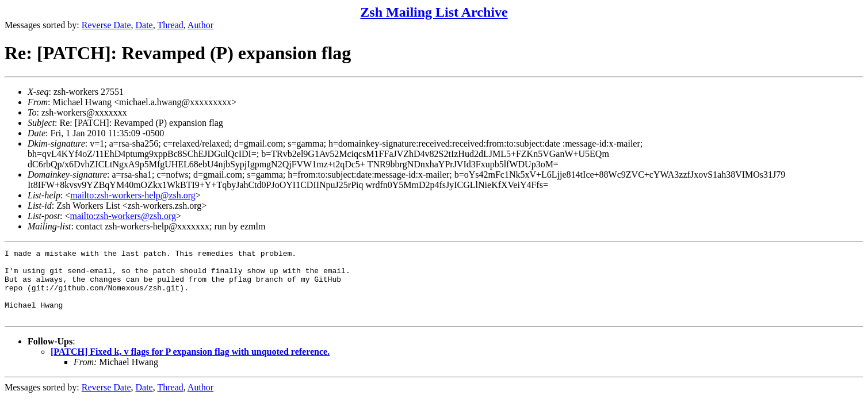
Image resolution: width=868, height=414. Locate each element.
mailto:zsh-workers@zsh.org (123, 216)
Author (200, 25)
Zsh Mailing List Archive (434, 12)
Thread (170, 25)
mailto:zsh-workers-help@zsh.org (133, 195)
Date (144, 25)
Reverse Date (106, 25)
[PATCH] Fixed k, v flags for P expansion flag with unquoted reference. (190, 365)
